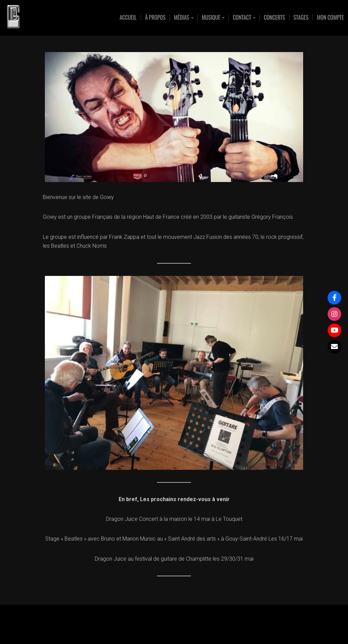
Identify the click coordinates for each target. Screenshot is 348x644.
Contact (242, 18)
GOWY (51, 18)
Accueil (128, 17)
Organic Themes (187, 628)
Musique (211, 18)
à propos (155, 17)
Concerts (274, 17)
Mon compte (330, 17)
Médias (182, 18)
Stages (301, 17)
